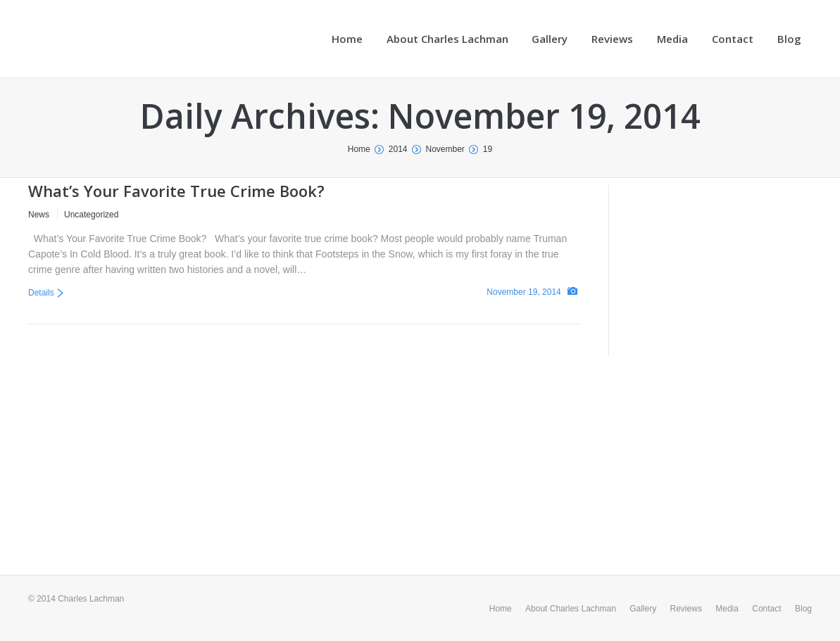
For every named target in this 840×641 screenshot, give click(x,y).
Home (359, 149)
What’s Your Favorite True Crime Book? (176, 191)
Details (41, 293)
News (39, 215)
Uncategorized (91, 215)
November (445, 149)
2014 (398, 149)
